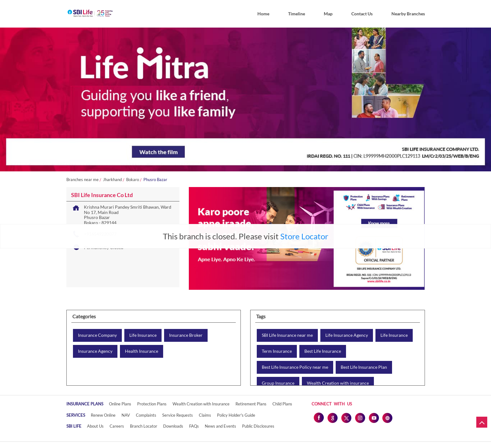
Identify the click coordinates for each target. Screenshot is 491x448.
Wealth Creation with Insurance (201, 404)
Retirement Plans (251, 404)
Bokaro (133, 180)
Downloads (173, 426)
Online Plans (120, 404)
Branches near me (83, 180)
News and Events (220, 426)
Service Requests (178, 415)
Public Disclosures (258, 426)
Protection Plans (152, 404)
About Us (95, 426)
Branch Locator (144, 426)
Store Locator (304, 236)
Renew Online (103, 415)
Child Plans (282, 404)
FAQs (194, 426)
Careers (117, 426)
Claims (205, 415)
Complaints (146, 415)
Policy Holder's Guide (236, 415)
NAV (126, 415)
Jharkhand (112, 180)
